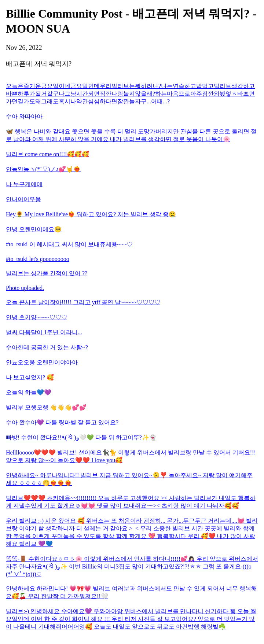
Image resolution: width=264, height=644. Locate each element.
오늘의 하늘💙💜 (29, 392)
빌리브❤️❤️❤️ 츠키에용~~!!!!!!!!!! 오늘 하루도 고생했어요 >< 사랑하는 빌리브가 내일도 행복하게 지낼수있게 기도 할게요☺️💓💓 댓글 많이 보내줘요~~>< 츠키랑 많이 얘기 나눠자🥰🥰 (131, 502)
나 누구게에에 (24, 184)
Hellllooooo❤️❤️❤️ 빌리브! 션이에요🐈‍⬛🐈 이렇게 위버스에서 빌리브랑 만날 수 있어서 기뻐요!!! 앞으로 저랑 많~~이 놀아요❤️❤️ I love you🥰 (131, 456)
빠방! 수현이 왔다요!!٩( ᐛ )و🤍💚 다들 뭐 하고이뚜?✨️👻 (81, 437)
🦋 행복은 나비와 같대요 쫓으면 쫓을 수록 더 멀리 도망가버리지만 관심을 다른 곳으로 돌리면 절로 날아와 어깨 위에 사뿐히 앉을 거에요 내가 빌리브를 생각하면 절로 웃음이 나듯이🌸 (131, 135)
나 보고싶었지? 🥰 (30, 377)
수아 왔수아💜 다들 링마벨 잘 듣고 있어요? (62, 422)
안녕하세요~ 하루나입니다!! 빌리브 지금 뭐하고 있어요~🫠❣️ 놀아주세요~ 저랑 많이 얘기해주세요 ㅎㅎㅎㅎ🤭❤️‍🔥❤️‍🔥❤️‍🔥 (129, 479)
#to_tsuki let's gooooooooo (38, 259)
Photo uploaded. (25, 288)
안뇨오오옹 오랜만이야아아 (42, 362)
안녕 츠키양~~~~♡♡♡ (36, 317)
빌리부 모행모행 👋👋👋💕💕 (46, 407)
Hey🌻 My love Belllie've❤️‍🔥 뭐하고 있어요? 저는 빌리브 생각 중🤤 (91, 214)
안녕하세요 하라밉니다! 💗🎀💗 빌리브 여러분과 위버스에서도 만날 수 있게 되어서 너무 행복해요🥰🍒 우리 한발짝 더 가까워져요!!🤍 (131, 592)
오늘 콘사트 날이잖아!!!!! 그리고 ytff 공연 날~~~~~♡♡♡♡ (83, 302)
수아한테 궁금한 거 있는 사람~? (47, 347)
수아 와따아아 (24, 116)
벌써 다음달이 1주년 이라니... (44, 332)
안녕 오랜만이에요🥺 (34, 229)
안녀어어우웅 (23, 199)
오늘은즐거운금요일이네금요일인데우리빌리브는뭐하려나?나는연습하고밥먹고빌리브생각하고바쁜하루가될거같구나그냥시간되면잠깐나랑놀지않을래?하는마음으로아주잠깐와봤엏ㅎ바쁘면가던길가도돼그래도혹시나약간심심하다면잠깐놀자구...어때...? (130, 94)
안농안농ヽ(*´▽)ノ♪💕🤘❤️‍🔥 (43, 169)
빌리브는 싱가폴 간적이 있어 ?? (47, 273)
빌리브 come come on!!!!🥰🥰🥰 (47, 154)
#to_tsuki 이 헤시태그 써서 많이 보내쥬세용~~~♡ (69, 244)
